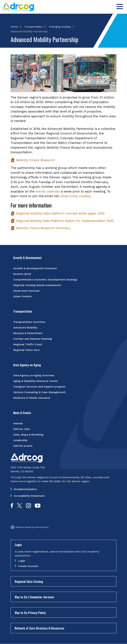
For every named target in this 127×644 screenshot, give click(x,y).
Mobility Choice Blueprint (33, 160)
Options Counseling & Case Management (39, 392)
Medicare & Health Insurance (32, 398)
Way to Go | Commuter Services (34, 597)
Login (22, 561)
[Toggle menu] (120, 7)
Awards (18, 423)
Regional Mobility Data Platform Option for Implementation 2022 (62, 221)
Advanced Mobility (25, 328)
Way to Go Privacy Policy (30, 612)
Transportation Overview (29, 322)
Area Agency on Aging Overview (34, 375)
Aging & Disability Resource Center (36, 381)
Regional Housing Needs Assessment (37, 285)
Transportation (33, 27)
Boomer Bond (22, 274)
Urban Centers (22, 296)
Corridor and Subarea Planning (33, 339)
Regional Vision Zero (26, 350)
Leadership (20, 440)
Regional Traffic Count (28, 344)
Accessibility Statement (29, 496)
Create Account (28, 566)
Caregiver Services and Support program (39, 387)
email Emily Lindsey (75, 196)
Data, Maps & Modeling (28, 435)
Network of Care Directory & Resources (39, 628)
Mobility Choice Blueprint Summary (40, 228)
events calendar (48, 191)
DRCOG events (23, 446)
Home (14, 27)
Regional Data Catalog (29, 581)
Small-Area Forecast (26, 291)
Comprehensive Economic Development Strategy (45, 280)
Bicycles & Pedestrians (28, 333)
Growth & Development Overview (35, 268)
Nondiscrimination (25, 489)
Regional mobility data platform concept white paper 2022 (58, 213)
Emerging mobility (60, 27)
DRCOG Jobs (21, 429)
